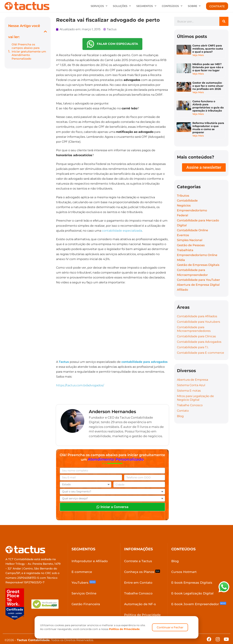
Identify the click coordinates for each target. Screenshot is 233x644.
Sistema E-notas (189, 385)
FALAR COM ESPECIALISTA (112, 44)
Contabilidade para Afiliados (197, 311)
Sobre (194, 6)
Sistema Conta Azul (191, 379)
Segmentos (146, 6)
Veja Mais (199, 55)
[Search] (224, 21)
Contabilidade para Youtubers (199, 316)
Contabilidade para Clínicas (196, 331)
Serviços (99, 6)
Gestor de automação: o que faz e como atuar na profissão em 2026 (208, 83)
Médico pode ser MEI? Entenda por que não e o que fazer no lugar (208, 66)
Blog (180, 410)
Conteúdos (172, 6)
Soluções (122, 6)
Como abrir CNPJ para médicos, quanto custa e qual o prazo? (208, 49)
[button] (45, 31)
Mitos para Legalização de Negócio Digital (195, 392)
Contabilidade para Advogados (199, 336)
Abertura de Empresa (192, 374)
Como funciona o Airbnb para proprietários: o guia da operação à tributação (206, 103)
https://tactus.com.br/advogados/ (80, 385)
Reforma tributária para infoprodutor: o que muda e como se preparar (207, 124)
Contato (183, 405)
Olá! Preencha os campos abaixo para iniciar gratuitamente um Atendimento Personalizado (29, 51)
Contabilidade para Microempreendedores (194, 323)
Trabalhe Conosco (190, 400)
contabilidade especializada (122, 231)
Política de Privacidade (124, 629)
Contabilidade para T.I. (193, 342)
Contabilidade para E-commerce (201, 347)
